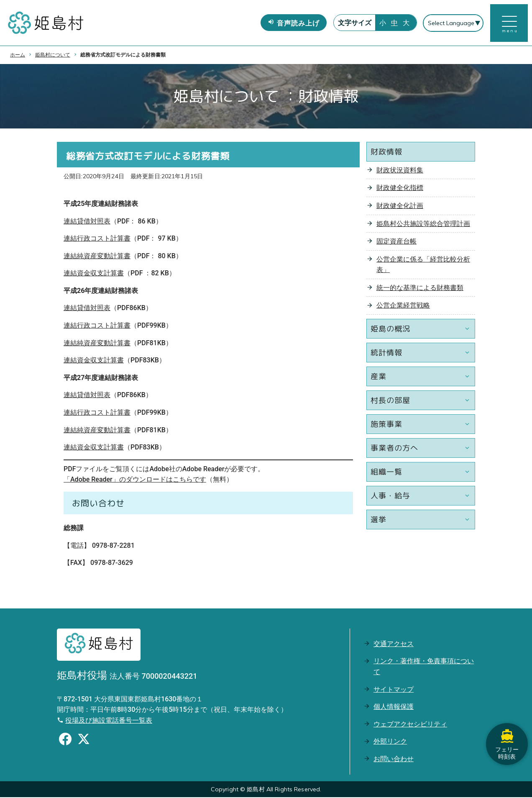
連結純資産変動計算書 (97, 257)
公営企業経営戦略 (403, 306)
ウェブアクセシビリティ (410, 725)
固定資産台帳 (396, 242)
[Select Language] (453, 23)
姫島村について (53, 56)
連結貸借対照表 (87, 222)
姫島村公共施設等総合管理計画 (423, 224)
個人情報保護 (394, 707)
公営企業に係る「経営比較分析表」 (423, 266)
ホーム (18, 56)
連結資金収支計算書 (94, 274)
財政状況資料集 (400, 171)
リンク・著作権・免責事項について (424, 667)
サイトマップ (394, 690)
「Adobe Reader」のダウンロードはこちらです (135, 480)
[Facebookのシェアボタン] (65, 741)
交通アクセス (394, 645)
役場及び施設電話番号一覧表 (109, 721)
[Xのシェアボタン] (84, 741)
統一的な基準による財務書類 (420, 289)
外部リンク (390, 742)
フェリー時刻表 (507, 744)
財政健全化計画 (400, 207)
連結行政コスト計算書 (97, 239)
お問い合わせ (394, 760)
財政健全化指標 (400, 189)
